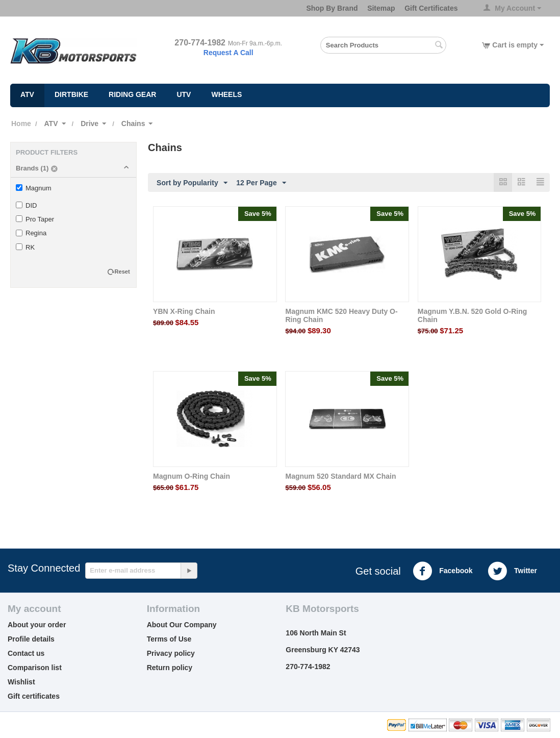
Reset (122, 272)
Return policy (170, 668)
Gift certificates (34, 696)
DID (26, 205)
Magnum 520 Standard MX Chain (340, 476)
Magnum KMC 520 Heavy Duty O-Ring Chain (341, 315)
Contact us (26, 653)
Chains (133, 124)
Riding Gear (132, 94)
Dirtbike (71, 94)
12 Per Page (261, 183)
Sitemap (381, 8)
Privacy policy (171, 653)
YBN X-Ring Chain (184, 311)
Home (21, 124)
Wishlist (21, 682)
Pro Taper (35, 219)
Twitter (512, 571)
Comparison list (35, 668)
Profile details (31, 639)
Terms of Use (169, 639)
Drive (90, 124)
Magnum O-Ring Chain (192, 476)
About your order (37, 625)
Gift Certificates (431, 8)
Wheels (226, 94)
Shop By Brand (332, 8)
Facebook (442, 571)
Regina (31, 233)
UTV (184, 94)
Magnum (34, 188)
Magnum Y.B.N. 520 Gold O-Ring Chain (472, 315)
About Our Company (182, 625)
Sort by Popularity (192, 183)
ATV (27, 94)
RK (25, 247)
